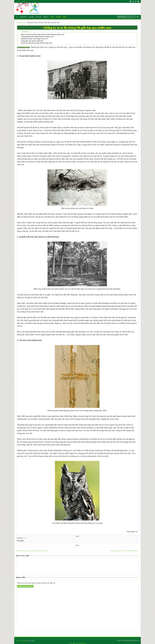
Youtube (130, 1)
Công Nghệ (72, 643)
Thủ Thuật (23, 17)
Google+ (136, 1)
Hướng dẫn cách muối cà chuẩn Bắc (32, 41)
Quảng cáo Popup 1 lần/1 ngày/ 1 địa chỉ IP (34, 39)
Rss (138, 1)
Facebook (133, 1)
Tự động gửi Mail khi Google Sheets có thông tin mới (37, 37)
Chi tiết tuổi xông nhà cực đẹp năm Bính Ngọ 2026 (36, 43)
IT (17, 17)
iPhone (84, 643)
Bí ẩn (24, 538)
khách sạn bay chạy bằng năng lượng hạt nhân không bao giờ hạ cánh (43, 34)
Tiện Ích (46, 17)
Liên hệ (18, 1)
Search (137, 17)
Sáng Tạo (39, 17)
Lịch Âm (24, 1)
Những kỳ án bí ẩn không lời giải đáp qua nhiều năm (77, 28)
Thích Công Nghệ (21, 641)
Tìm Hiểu (31, 17)
